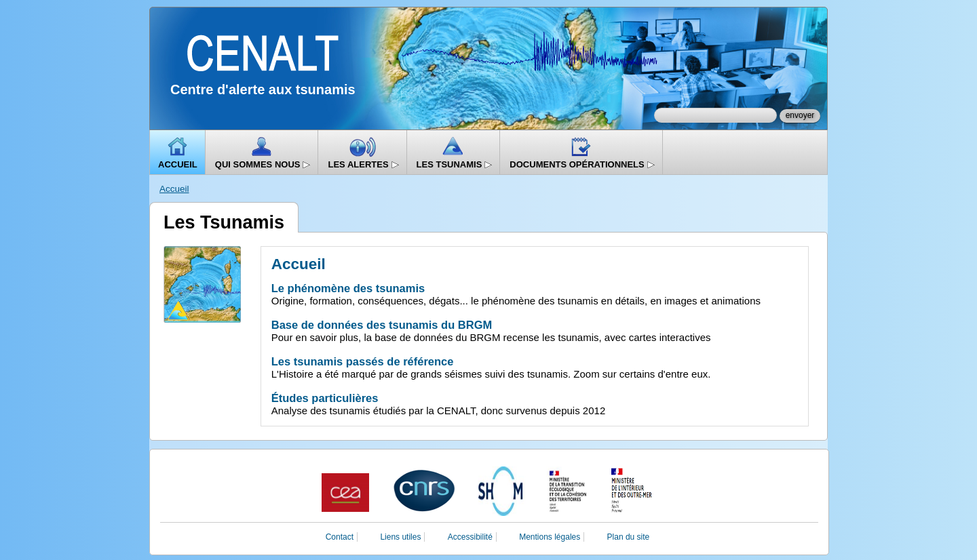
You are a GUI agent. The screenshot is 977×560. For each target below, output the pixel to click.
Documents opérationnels (582, 164)
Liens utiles (400, 537)
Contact (340, 537)
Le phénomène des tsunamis (348, 288)
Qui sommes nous (263, 164)
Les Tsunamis (455, 164)
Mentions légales (550, 537)
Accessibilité (470, 537)
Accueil (178, 164)
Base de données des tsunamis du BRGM (382, 325)
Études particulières (325, 398)
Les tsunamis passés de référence (363, 361)
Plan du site (629, 537)
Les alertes (363, 164)
